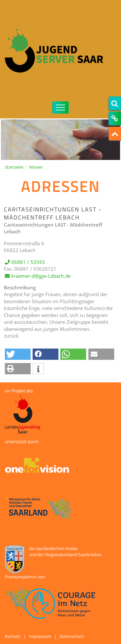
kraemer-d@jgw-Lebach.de (41, 281)
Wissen (36, 167)
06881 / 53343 (28, 267)
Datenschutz (72, 636)
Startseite (14, 167)
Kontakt (13, 636)
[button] (18, 354)
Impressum (40, 636)
